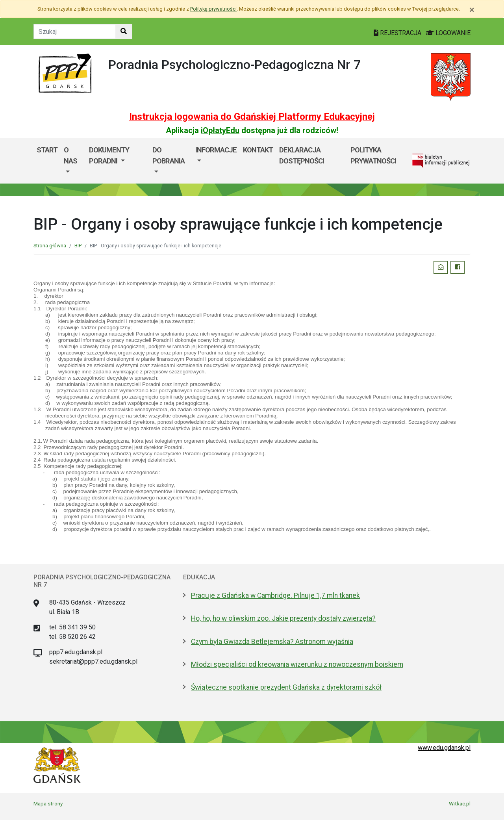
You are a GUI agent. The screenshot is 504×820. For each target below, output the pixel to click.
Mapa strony (48, 803)
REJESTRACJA (398, 33)
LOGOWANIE (448, 33)
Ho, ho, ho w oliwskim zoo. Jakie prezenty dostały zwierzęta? (283, 618)
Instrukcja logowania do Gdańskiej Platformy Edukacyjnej (252, 117)
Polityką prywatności (213, 9)
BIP (78, 246)
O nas (70, 155)
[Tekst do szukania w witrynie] (75, 32)
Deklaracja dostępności (302, 155)
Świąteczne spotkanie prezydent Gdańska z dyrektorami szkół (286, 687)
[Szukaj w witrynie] (124, 32)
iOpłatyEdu (220, 130)
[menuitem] (73, 161)
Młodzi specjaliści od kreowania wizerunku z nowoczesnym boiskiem (297, 664)
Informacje (216, 150)
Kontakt (258, 150)
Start (47, 150)
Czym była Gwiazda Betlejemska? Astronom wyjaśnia (272, 642)
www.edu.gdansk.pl (444, 748)
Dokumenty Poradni (109, 155)
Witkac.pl (460, 803)
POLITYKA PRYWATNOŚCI (373, 155)
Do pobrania (169, 155)
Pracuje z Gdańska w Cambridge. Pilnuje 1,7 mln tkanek (275, 596)
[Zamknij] (472, 10)
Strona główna (50, 246)
